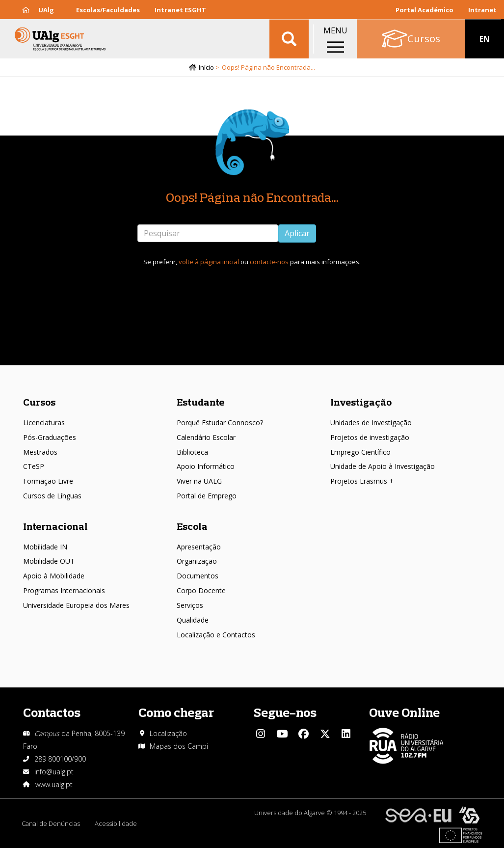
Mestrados (40, 452)
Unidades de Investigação (371, 423)
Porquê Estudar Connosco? (220, 423)
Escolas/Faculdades (108, 10)
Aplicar (297, 233)
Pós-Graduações (50, 437)
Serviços (190, 605)
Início (206, 67)
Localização (168, 733)
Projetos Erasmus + (362, 481)
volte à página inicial (209, 262)
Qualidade (193, 620)
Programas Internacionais (64, 590)
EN (485, 39)
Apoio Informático (206, 466)
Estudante (200, 402)
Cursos (39, 402)
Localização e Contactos (216, 635)
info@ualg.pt (54, 772)
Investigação (361, 402)
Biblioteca (192, 452)
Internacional (55, 526)
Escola (192, 526)
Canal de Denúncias (51, 823)
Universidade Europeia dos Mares (76, 605)
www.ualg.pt (54, 784)
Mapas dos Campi (179, 746)
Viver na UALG (199, 481)
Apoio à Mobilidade (54, 576)
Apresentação (199, 547)
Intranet (482, 10)
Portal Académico (424, 10)
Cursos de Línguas (52, 496)
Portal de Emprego (207, 496)
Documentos (198, 576)
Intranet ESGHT (180, 10)
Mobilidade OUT (49, 561)
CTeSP (34, 466)
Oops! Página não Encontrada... (252, 197)
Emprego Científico (360, 452)
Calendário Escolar (206, 437)
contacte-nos (269, 262)
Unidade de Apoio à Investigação (383, 466)
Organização (197, 561)
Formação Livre (48, 481)
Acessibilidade (116, 823)
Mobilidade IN (45, 547)
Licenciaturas (44, 423)
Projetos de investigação (370, 437)
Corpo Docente (201, 590)
